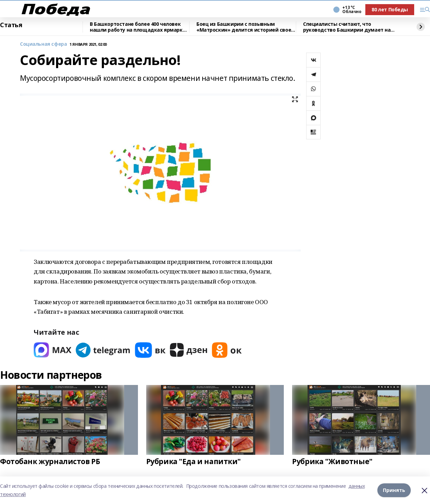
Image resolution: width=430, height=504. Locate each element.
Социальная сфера (43, 44)
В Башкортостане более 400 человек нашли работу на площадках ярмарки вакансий (138, 27)
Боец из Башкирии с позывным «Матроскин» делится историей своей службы (245, 27)
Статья (11, 25)
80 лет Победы (390, 9)
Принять (394, 490)
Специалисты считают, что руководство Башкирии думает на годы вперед (347, 27)
